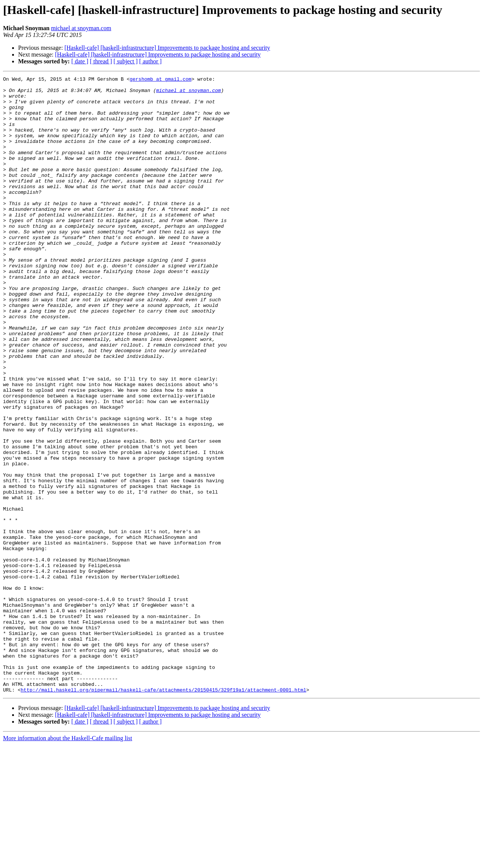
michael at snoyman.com (81, 28)
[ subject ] (126, 61)
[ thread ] (101, 61)
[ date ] (80, 61)
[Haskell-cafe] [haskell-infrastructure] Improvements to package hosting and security (167, 48)
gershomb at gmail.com (160, 80)
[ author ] (151, 61)
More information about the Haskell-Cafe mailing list (68, 861)
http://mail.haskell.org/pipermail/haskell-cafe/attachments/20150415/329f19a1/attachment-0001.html (164, 813)
